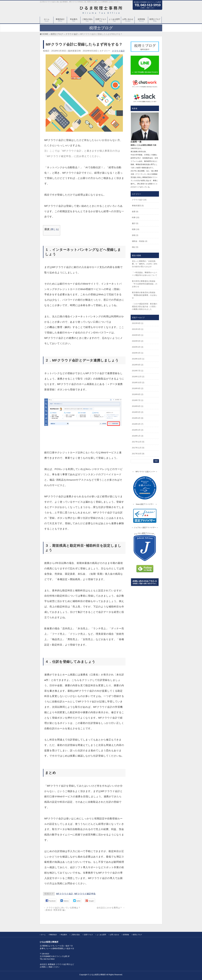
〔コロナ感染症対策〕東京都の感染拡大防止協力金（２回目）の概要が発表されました (145, 306)
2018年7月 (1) (138, 400)
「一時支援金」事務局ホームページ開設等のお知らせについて (145, 274)
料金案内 (64, 935)
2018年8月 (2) (138, 394)
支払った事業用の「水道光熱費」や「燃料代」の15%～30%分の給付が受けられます (145, 264)
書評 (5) (135, 223)
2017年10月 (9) (138, 454)
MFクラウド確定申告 (85, 894)
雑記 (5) (135, 247)
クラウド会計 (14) (139, 200)
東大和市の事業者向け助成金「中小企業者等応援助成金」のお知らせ (145, 284)
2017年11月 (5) (138, 448)
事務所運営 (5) (138, 206)
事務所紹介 (53, 935)
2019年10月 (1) (138, 359)
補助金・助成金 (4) (140, 241)
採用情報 (126, 935)
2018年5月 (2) (138, 412)
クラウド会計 (118, 51)
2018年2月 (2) (138, 430)
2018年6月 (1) (138, 406)
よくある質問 (101, 935)
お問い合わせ (114, 935)
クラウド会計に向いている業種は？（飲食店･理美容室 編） (62, 909)
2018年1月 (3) (138, 436)
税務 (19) (136, 229)
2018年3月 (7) (138, 424)
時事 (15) (136, 217)
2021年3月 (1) (138, 329)
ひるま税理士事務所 (98, 975)
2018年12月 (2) (138, 377)
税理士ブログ (137, 935)
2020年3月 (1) (138, 353)
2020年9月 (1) (138, 335)
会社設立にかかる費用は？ (111, 908)
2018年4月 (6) (138, 418)
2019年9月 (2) (138, 365)
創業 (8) (135, 212)
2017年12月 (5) (138, 442)
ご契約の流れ (75, 935)
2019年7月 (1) (138, 371)
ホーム (43, 935)
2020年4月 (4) (138, 347)
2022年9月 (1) (138, 323)
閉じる (55, 229)
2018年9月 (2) (138, 388)
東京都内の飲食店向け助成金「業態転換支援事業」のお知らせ (145, 295)
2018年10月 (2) (138, 382)
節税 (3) (135, 235)
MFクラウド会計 (65, 894)
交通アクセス (88, 935)
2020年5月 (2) (138, 341)
